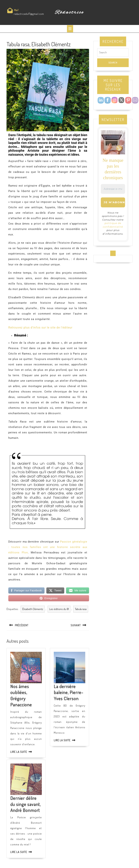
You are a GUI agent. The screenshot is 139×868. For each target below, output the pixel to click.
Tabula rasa (81, 609)
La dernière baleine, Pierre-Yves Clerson (69, 692)
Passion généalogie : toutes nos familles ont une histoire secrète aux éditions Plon (48, 547)
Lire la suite (19, 752)
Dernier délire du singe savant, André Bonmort (26, 804)
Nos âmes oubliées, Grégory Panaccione (21, 695)
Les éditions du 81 (59, 609)
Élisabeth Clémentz (33, 609)
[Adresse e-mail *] (113, 189)
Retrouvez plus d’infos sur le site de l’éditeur (40, 328)
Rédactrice (70, 12)
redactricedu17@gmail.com (29, 14)
